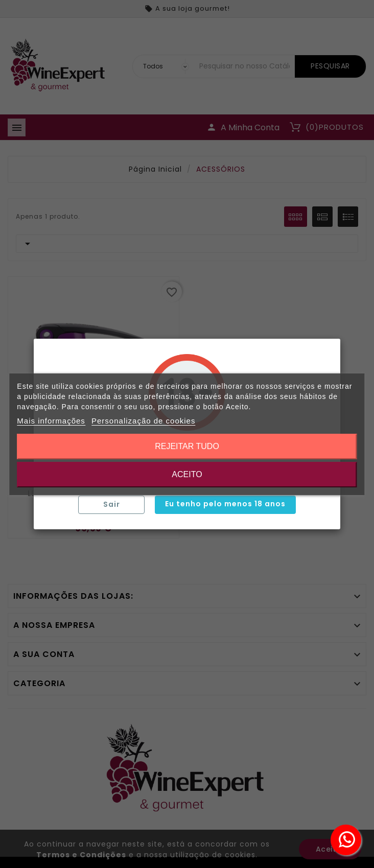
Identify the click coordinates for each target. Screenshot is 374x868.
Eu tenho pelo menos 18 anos (225, 504)
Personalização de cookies (143, 421)
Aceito (187, 474)
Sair (112, 504)
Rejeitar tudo (187, 446)
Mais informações (51, 421)
